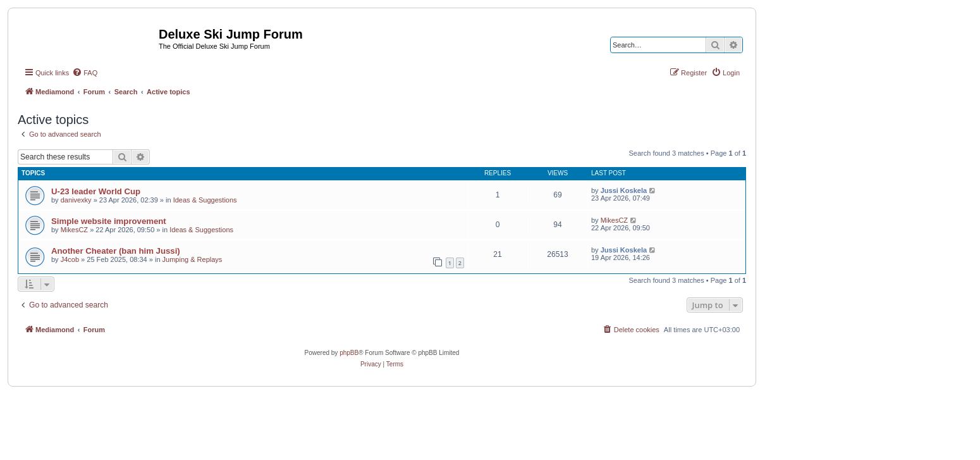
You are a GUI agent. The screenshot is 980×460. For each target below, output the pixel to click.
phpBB (349, 353)
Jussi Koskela (624, 190)
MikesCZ (74, 230)
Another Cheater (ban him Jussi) (116, 251)
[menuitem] (85, 73)
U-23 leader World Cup (96, 191)
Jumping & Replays (193, 259)
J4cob (70, 259)
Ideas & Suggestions (205, 200)
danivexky (76, 200)
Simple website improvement (109, 221)
